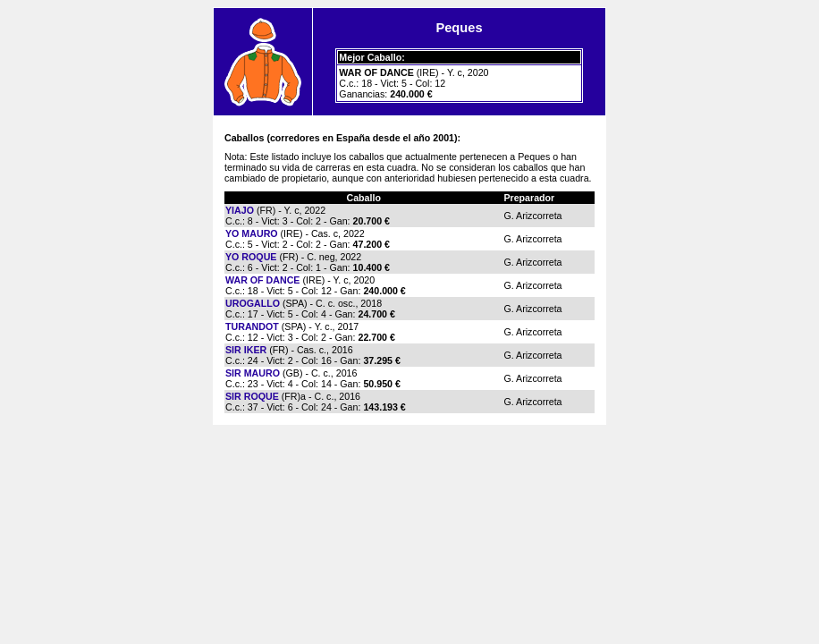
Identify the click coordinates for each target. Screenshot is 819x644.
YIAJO (240, 210)
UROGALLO (253, 303)
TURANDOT (252, 326)
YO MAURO (252, 233)
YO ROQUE (251, 257)
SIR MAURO (253, 373)
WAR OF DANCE (262, 280)
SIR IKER (246, 350)
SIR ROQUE (252, 396)
